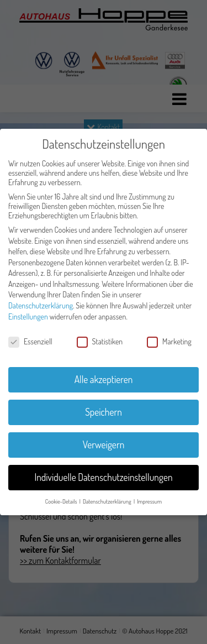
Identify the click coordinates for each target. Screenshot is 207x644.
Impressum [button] (149, 501)
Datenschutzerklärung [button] (108, 501)
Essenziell (30, 341)
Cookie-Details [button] (62, 501)
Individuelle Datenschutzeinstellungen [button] (103, 477)
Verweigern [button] (104, 444)
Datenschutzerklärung (41, 305)
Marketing (169, 341)
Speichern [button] (104, 412)
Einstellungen (28, 316)
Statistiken (100, 341)
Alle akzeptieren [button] (104, 379)
